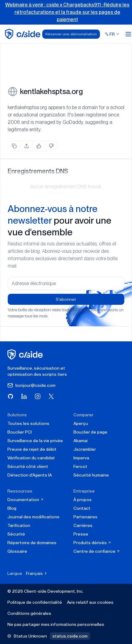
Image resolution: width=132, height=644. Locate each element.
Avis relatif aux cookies (90, 602)
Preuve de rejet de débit (32, 449)
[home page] (24, 34)
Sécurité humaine (91, 475)
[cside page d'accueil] (26, 354)
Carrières (83, 525)
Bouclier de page (90, 432)
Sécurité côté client (28, 466)
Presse (81, 534)
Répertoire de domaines (32, 543)
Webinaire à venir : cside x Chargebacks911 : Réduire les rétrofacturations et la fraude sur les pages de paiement (67, 12)
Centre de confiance (97, 551)
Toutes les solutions (28, 423)
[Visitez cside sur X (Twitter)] (51, 396)
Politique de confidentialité (35, 602)
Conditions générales (29, 613)
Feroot (80, 466)
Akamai (80, 441)
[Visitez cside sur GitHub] (10, 396)
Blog (12, 508)
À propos (82, 500)
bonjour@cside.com (31, 385)
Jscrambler (85, 449)
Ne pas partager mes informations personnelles (56, 624)
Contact (82, 508)
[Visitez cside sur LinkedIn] (24, 396)
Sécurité (16, 534)
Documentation (26, 500)
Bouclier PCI (20, 432)
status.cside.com (70, 636)
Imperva (81, 458)
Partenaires (85, 517)
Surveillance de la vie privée (35, 441)
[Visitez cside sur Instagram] (38, 396)
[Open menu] (128, 34)
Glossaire (17, 551)
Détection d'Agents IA (30, 475)
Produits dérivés (92, 543)
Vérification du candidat (31, 458)
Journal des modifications (33, 517)
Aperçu (81, 423)
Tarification (19, 525)
